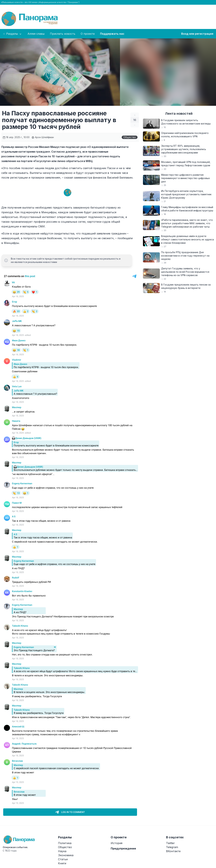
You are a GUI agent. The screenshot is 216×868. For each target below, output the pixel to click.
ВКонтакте (173, 851)
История (117, 843)
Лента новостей (179, 114)
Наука (62, 851)
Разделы (12, 34)
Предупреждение (123, 848)
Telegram (172, 847)
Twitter (170, 843)
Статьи (63, 859)
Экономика (66, 855)
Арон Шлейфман (43, 137)
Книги (62, 863)
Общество (130, 137)
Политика (65, 843)
